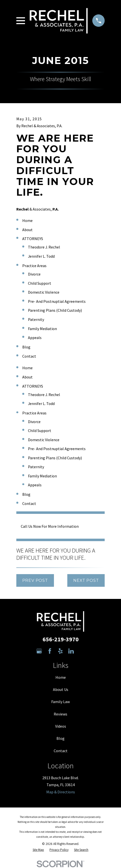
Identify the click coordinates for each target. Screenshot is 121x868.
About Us (61, 689)
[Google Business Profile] (39, 651)
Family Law (60, 702)
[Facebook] (50, 651)
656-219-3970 (61, 639)
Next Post (86, 580)
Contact (61, 751)
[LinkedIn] (71, 651)
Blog (60, 738)
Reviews (60, 714)
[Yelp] (60, 651)
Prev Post (35, 580)
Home (61, 677)
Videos (61, 726)
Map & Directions (61, 792)
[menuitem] (38, 850)
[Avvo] (82, 651)
